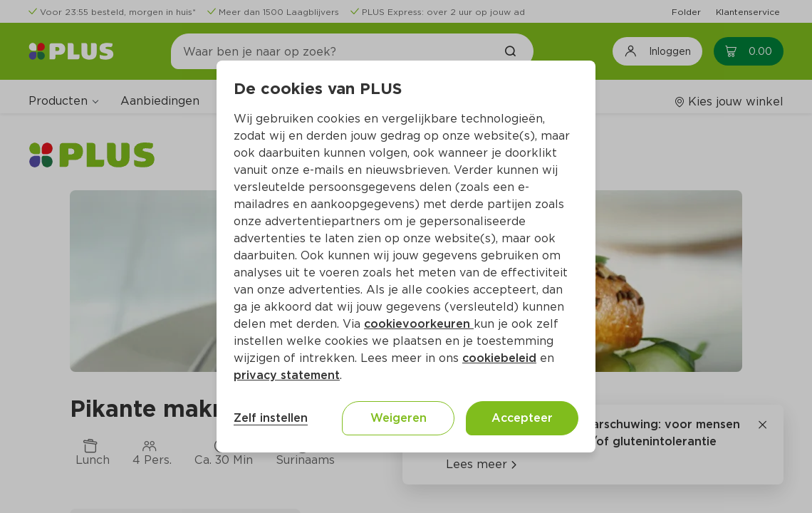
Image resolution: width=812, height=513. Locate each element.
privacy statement (287, 375)
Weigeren (399, 418)
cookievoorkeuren (419, 324)
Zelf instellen (271, 418)
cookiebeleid (499, 358)
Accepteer (522, 418)
